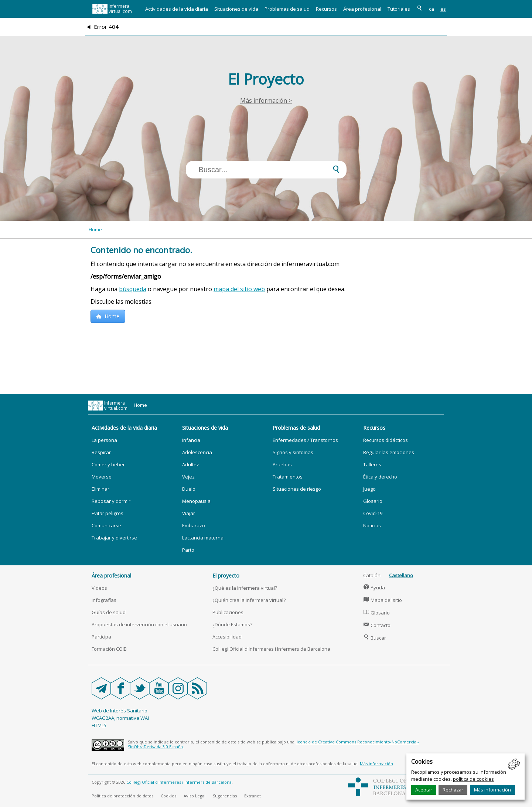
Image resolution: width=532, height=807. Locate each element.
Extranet (253, 796)
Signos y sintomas (293, 452)
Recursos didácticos (386, 440)
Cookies (168, 796)
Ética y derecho (380, 477)
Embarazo (194, 525)
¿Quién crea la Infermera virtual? (249, 600)
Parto (188, 550)
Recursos (326, 9)
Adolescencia (197, 452)
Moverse (102, 477)
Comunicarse (106, 525)
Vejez (188, 477)
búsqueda (133, 289)
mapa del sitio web (239, 289)
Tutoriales (399, 9)
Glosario (373, 501)
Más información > (266, 101)
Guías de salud (109, 612)
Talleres (372, 464)
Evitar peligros (108, 513)
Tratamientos (288, 477)
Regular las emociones (389, 452)
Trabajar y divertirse (114, 538)
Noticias (372, 525)
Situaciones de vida (236, 9)
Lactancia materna (203, 538)
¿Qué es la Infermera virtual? (245, 588)
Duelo (189, 489)
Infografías (104, 600)
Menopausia (196, 501)
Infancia (191, 440)
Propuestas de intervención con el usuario (139, 624)
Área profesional (362, 9)
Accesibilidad (227, 637)
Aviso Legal (195, 796)
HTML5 (99, 725)
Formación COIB (109, 649)
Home (95, 229)
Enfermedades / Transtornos (305, 440)
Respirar (101, 452)
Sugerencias (225, 796)
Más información (492, 790)
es (443, 9)
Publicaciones (228, 612)
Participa (101, 637)
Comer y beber (108, 464)
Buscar (375, 638)
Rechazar (453, 790)
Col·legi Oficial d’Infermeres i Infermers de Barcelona (179, 782)
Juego (369, 489)
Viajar (189, 513)
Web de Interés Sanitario (120, 711)
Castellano (401, 575)
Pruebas (282, 464)
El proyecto (226, 576)
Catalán (372, 575)
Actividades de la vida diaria (177, 9)
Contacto (377, 625)
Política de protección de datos (122, 796)
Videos (99, 588)
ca (432, 9)
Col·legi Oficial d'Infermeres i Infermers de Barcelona (271, 649)
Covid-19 (373, 513)
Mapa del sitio (383, 600)
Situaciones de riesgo (297, 489)
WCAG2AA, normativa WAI (120, 718)
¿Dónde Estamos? (232, 624)
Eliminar (100, 489)
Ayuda (374, 588)
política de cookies (473, 779)
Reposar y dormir (111, 501)
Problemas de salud (287, 9)
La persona (104, 440)
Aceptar (424, 790)
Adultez (191, 464)
